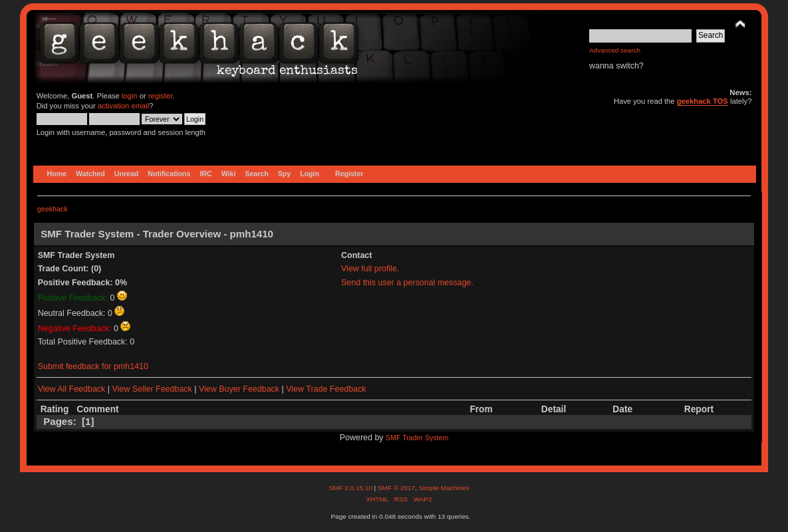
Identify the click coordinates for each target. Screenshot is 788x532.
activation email (123, 106)
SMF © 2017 (396, 488)
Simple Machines (444, 488)
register (161, 96)
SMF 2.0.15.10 (351, 488)
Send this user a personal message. (407, 283)
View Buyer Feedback (239, 389)
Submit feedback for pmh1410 (93, 366)
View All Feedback (72, 389)
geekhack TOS (703, 101)
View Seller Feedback (152, 389)
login (130, 96)
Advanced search (615, 50)
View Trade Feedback (326, 389)
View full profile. (370, 269)
